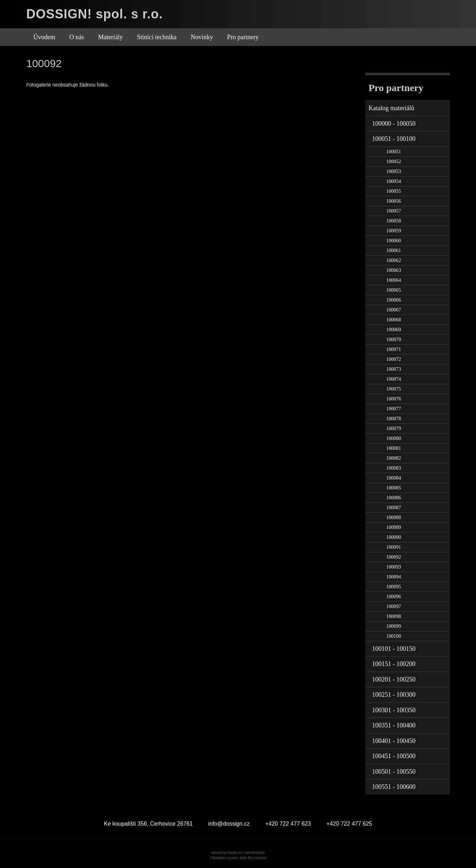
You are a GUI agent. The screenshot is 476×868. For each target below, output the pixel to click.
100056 (394, 201)
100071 (394, 349)
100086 (394, 498)
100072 (394, 359)
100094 (394, 577)
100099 (394, 626)
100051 (394, 152)
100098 (394, 616)
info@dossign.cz (229, 824)
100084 (394, 478)
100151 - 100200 (394, 664)
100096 (394, 597)
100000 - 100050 (394, 124)
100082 (394, 458)
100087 (394, 508)
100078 (394, 419)
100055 (394, 191)
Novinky (202, 37)
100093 (394, 567)
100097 (394, 607)
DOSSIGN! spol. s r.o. (95, 14)
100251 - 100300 (394, 695)
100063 (394, 270)
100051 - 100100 (394, 139)
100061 (394, 251)
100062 (394, 260)
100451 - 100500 (394, 756)
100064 (394, 280)
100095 (394, 587)
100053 (394, 171)
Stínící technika (157, 37)
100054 (394, 181)
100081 (394, 448)
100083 (394, 468)
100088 (394, 518)
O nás (77, 37)
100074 (394, 379)
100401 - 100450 (394, 741)
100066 (394, 300)
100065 (394, 290)
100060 (394, 241)
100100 (394, 636)
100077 (394, 409)
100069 (394, 330)
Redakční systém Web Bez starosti (239, 858)
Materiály (110, 37)
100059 (394, 231)
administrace (255, 853)
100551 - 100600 (394, 787)
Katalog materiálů (391, 108)
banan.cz (235, 853)
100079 (394, 429)
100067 (394, 310)
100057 (394, 211)
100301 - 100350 (394, 710)
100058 (394, 221)
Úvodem (44, 37)
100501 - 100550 (394, 772)
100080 (394, 438)
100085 (394, 488)
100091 (394, 547)
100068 (394, 320)
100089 (394, 527)
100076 (394, 399)
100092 (394, 557)
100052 (394, 162)
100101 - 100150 (394, 649)
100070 (394, 340)
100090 (394, 537)
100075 (394, 389)
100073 (394, 369)
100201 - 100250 (394, 679)
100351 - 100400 (394, 725)
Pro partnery (243, 37)
